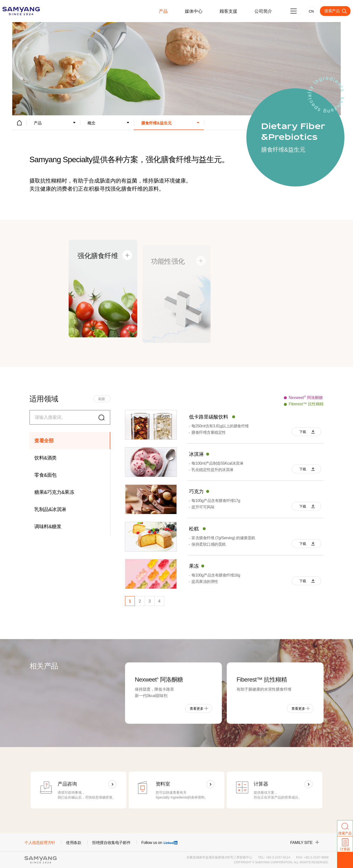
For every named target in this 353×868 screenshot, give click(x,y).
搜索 (103, 417)
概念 (91, 123)
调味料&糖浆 (48, 526)
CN (311, 11)
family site (301, 843)
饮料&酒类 (45, 458)
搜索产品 (332, 11)
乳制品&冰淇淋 (50, 509)
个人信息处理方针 (40, 843)
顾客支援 (228, 11)
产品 (163, 11)
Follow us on (159, 843)
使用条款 (74, 843)
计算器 (345, 849)
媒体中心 (194, 11)
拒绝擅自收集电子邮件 (111, 843)
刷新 (102, 399)
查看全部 (44, 441)
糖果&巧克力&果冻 (54, 492)
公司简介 (263, 11)
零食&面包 (45, 475)
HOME (19, 123)
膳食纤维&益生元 (156, 123)
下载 (303, 432)
